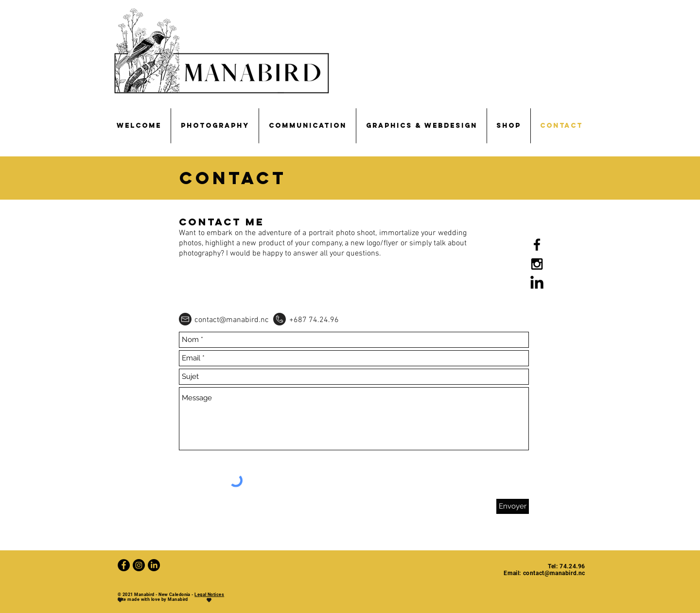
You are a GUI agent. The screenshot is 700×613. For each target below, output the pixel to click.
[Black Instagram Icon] (537, 264)
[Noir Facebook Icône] (537, 245)
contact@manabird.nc (232, 320)
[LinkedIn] (537, 283)
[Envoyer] (513, 506)
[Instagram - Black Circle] (139, 565)
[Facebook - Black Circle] (124, 565)
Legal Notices (209, 595)
